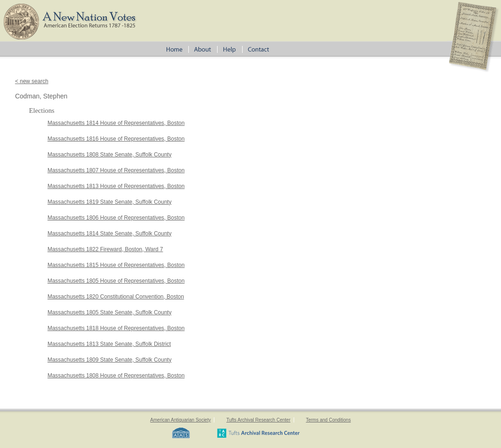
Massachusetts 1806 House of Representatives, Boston (116, 218)
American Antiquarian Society (181, 420)
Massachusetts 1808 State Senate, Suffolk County (109, 155)
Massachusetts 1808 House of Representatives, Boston (116, 376)
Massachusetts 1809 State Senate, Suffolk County (109, 360)
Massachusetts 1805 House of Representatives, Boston (116, 281)
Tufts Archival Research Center (258, 420)
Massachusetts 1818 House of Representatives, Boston (116, 328)
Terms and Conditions (328, 420)
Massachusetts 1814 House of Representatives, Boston (116, 123)
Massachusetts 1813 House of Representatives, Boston (116, 186)
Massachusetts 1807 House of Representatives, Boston (116, 170)
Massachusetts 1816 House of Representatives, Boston (116, 139)
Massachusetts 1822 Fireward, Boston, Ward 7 (105, 249)
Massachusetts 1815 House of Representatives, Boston (116, 265)
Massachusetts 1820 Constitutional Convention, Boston (116, 297)
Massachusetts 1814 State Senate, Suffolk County (109, 234)
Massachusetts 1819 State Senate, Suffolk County (109, 202)
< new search (32, 81)
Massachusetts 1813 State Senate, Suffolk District (109, 344)
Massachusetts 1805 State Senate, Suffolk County (109, 312)
